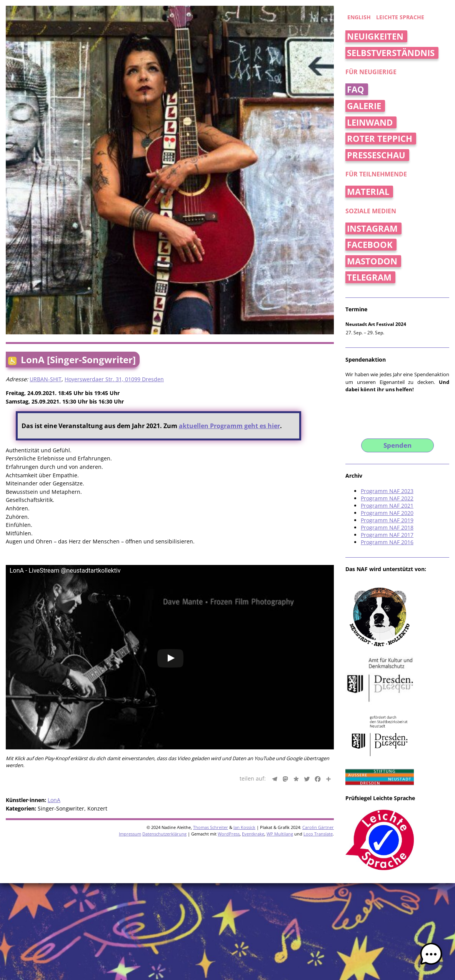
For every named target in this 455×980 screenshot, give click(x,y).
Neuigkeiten (375, 36)
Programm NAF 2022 (387, 498)
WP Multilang (280, 834)
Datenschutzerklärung (164, 834)
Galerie (364, 106)
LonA (54, 800)
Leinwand (370, 122)
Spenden (397, 445)
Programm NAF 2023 (387, 491)
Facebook (370, 245)
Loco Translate (318, 834)
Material (368, 192)
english (359, 17)
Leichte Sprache (400, 17)
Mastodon (372, 261)
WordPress (229, 834)
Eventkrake (253, 834)
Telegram (369, 277)
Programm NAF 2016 (387, 542)
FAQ (356, 89)
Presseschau (376, 155)
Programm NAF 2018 (387, 527)
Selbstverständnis (391, 53)
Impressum (130, 834)
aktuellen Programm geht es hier (229, 426)
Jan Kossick (244, 827)
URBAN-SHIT (46, 379)
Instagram (372, 228)
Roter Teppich (380, 139)
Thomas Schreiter (211, 827)
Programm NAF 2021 (387, 506)
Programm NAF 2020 (387, 513)
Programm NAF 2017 (387, 535)
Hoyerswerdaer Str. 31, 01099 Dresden (114, 379)
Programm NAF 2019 (387, 520)
